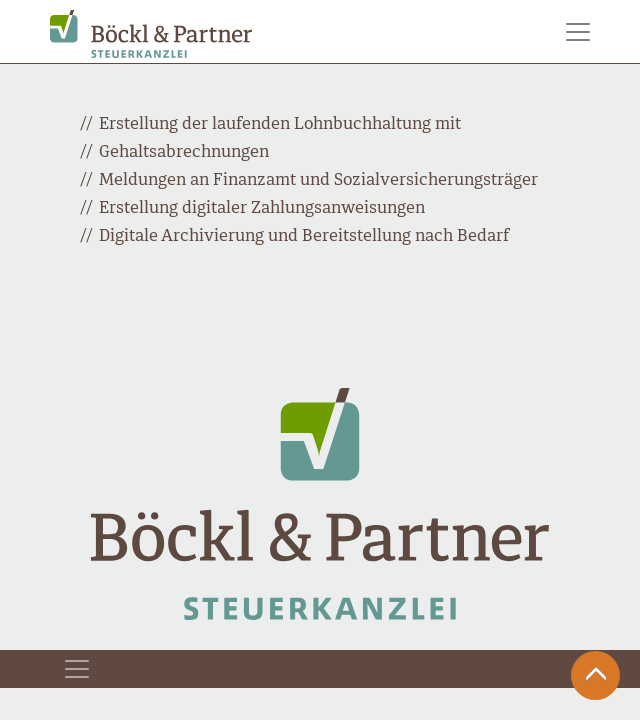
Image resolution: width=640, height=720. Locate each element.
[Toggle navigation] (578, 32)
